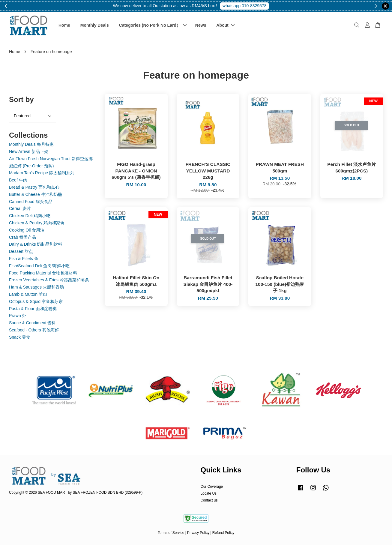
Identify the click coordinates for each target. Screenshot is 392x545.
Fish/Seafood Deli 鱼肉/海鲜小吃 (39, 266)
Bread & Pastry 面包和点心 (34, 187)
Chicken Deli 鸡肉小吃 (30, 216)
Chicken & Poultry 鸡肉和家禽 (37, 223)
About (225, 25)
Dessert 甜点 (21, 251)
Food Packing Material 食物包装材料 (43, 273)
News (201, 25)
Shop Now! (247, 6)
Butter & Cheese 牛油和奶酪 (36, 194)
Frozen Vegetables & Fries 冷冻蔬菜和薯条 (49, 280)
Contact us (209, 500)
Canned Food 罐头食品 (31, 202)
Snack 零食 (20, 337)
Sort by (21, 99)
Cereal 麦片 (20, 208)
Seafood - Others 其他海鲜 (34, 330)
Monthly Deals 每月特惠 (31, 144)
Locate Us (209, 493)
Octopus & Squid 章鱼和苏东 (36, 301)
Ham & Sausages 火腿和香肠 (36, 287)
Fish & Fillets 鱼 (24, 259)
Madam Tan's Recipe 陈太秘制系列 (42, 173)
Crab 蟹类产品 (22, 237)
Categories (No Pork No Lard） (153, 25)
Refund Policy (223, 533)
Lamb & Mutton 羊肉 (28, 294)
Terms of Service (171, 533)
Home (64, 25)
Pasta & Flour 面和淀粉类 (33, 309)
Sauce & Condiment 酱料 (32, 323)
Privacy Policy (198, 533)
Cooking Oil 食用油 (27, 230)
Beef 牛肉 (18, 180)
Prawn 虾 (18, 316)
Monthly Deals (95, 25)
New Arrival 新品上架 (29, 151)
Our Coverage (212, 487)
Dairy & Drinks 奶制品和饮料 (36, 244)
